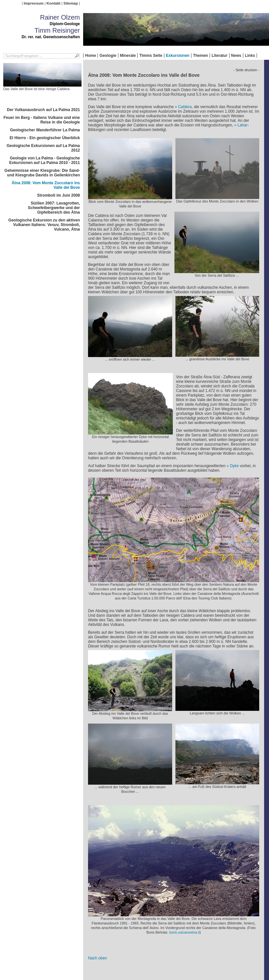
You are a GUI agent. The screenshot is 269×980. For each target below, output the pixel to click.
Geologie (108, 56)
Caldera (185, 107)
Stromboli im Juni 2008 (59, 195)
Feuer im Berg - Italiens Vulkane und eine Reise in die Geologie (42, 120)
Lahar (242, 125)
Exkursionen (178, 56)
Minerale (128, 56)
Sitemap (71, 3)
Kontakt (53, 3)
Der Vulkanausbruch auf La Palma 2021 (43, 110)
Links (250, 56)
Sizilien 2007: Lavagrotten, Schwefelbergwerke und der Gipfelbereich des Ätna (54, 208)
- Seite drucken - (246, 70)
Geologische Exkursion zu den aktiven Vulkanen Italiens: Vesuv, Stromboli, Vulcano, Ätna (44, 225)
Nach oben (97, 958)
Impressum (34, 3)
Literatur (220, 56)
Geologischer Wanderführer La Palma (45, 130)
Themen (201, 56)
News (236, 56)
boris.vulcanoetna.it (184, 932)
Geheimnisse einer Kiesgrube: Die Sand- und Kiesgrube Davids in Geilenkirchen (42, 173)
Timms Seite (151, 56)
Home (90, 56)
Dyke (234, 466)
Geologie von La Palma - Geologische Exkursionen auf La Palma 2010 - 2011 (45, 160)
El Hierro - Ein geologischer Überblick (45, 138)
